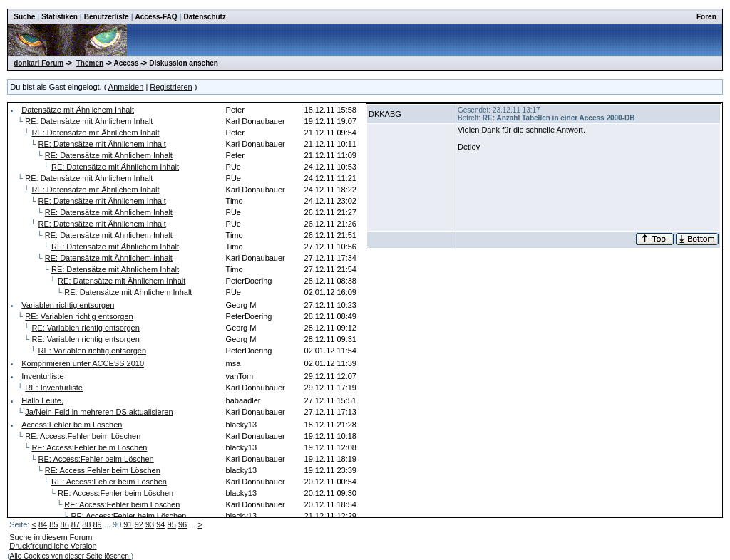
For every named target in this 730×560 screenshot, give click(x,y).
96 (182, 524)
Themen (90, 63)
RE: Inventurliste (54, 388)
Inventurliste (42, 376)
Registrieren (171, 87)
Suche (24, 17)
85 (53, 524)
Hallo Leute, (42, 400)
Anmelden (126, 87)
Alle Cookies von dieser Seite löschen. (71, 556)
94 (160, 524)
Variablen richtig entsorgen (68, 305)
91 (128, 524)
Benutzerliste (107, 17)
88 (86, 524)
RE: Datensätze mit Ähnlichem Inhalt (89, 121)
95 (172, 524)
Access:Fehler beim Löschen (72, 425)
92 (139, 524)
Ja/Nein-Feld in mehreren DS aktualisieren (99, 412)
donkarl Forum (38, 63)
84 (43, 524)
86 (65, 524)
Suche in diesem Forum (51, 537)
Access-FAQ (156, 17)
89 (97, 524)
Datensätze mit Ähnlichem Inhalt (78, 110)
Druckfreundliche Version (53, 546)
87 (76, 524)
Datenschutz (204, 17)
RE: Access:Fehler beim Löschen (83, 436)
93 (150, 524)
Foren (706, 17)
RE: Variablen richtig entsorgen (79, 316)
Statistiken (60, 17)
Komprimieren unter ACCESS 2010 (83, 363)
